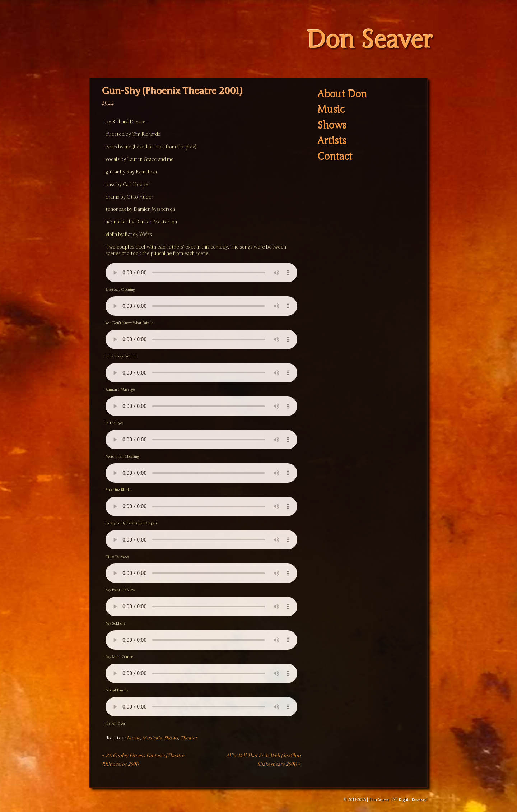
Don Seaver (369, 40)
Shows (171, 738)
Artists (332, 141)
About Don (342, 94)
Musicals (152, 738)
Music (133, 738)
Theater (189, 738)
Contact (335, 157)
